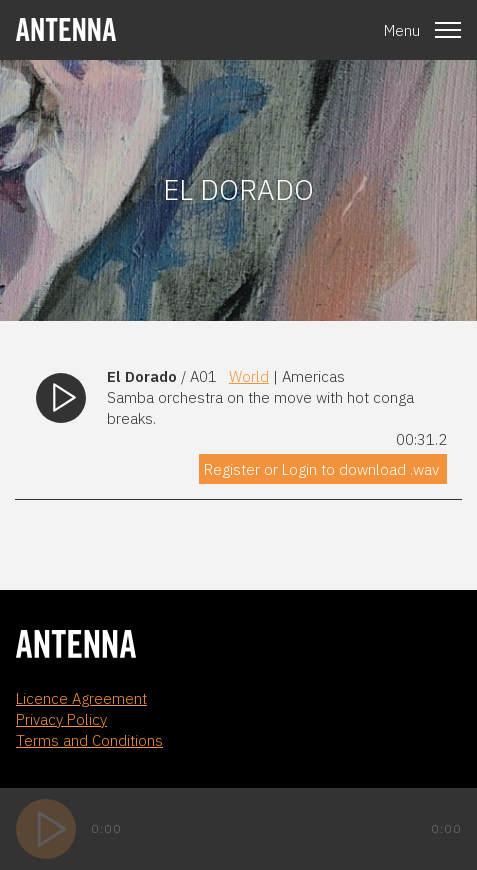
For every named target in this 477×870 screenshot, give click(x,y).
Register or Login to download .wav (321, 469)
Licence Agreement (81, 698)
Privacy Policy (61, 719)
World (249, 376)
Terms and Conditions (89, 740)
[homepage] (66, 29)
